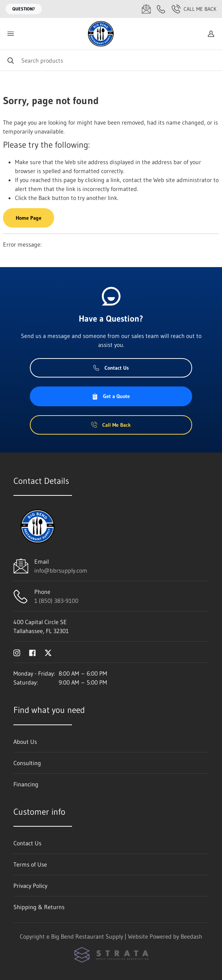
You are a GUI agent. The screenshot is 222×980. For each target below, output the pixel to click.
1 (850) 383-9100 (56, 601)
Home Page (29, 218)
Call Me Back (194, 9)
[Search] (111, 60)
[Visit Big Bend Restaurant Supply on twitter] (48, 652)
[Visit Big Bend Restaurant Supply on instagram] (17, 652)
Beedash (191, 936)
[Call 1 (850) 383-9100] (161, 9)
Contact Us (111, 368)
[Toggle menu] (10, 34)
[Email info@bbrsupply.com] (146, 9)
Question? (24, 9)
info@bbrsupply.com (61, 570)
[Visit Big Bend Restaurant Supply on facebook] (32, 652)
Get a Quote (111, 396)
